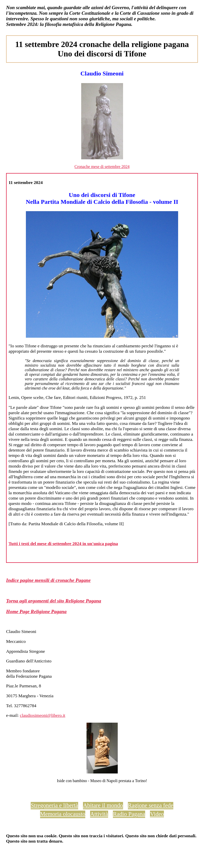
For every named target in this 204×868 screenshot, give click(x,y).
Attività (99, 814)
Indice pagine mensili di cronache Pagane (48, 580)
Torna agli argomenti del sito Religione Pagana (54, 601)
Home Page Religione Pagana (36, 611)
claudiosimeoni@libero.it (42, 715)
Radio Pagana (129, 814)
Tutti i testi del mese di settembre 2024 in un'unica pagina (63, 544)
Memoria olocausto (63, 814)
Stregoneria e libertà (54, 805)
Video (157, 814)
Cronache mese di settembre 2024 (102, 167)
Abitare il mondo (103, 805)
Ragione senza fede (151, 805)
